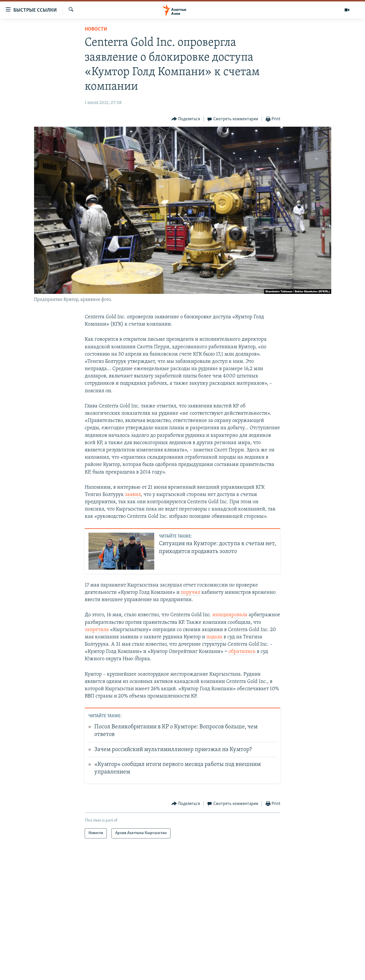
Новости (96, 29)
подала (214, 637)
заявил (133, 495)
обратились (242, 652)
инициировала (230, 615)
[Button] (186, 119)
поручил (191, 593)
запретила (97, 630)
